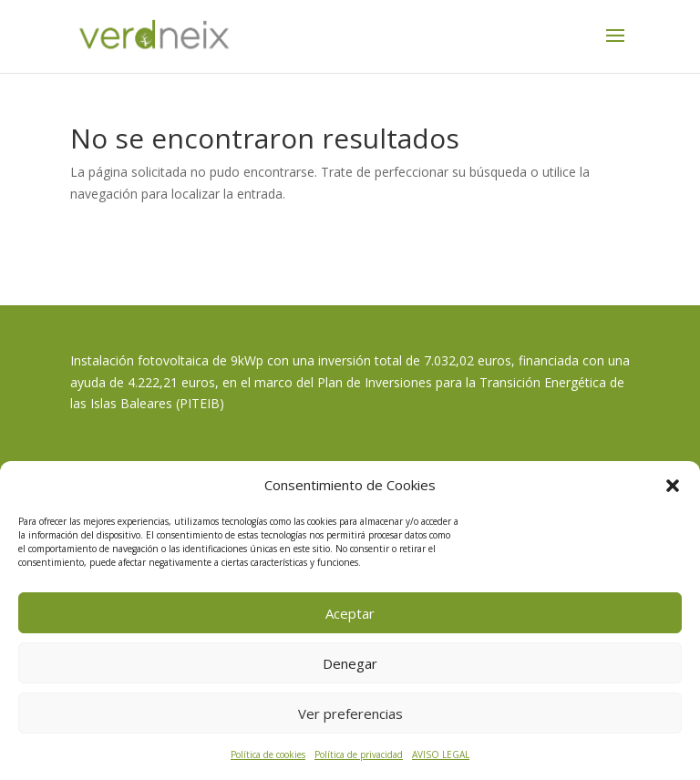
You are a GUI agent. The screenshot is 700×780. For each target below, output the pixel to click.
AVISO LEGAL (441, 754)
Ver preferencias (350, 713)
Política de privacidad (359, 754)
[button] (673, 486)
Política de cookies (268, 754)
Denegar (350, 663)
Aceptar (350, 613)
